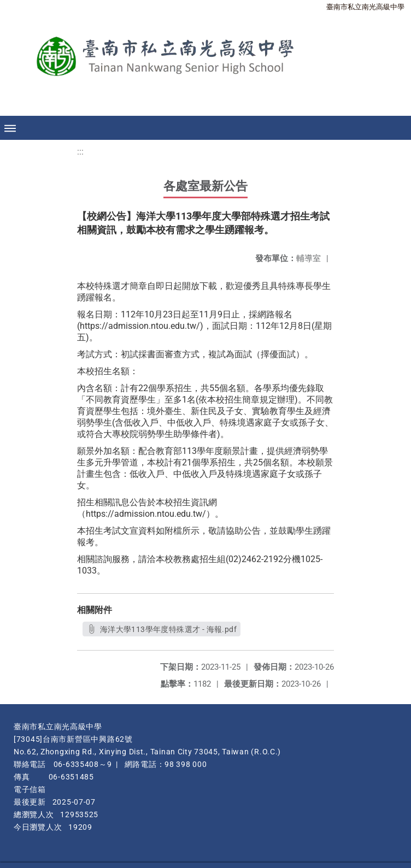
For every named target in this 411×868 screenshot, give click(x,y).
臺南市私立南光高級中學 (365, 7)
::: (80, 152)
